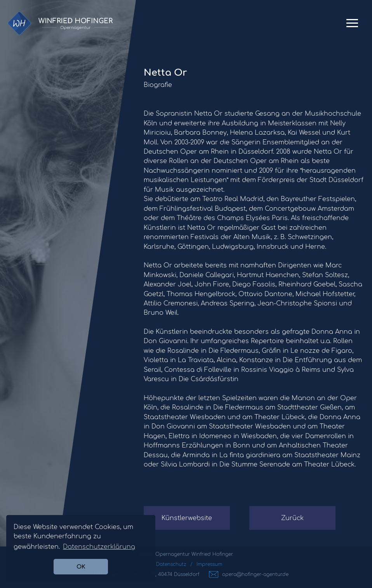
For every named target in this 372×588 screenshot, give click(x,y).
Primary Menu (352, 26)
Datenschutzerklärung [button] (99, 547)
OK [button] (81, 567)
